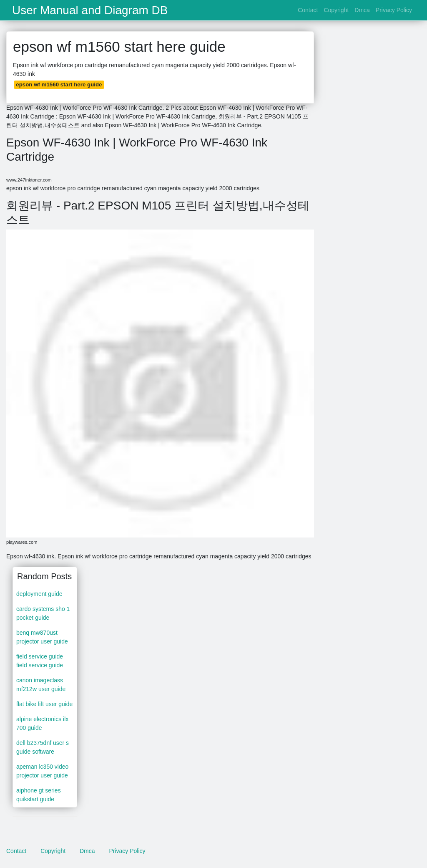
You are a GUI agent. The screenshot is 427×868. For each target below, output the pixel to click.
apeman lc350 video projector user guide (42, 771)
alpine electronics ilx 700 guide (42, 723)
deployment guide (39, 594)
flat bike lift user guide (44, 704)
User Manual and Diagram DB (90, 10)
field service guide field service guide (40, 661)
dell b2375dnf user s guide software (43, 747)
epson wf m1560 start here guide (59, 85)
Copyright (336, 10)
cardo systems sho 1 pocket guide (43, 613)
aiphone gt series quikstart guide (39, 795)
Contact (308, 10)
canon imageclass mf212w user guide (41, 685)
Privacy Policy (394, 10)
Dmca (362, 10)
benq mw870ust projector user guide (42, 637)
